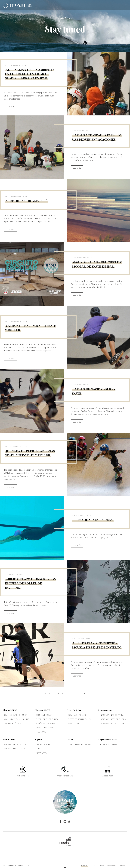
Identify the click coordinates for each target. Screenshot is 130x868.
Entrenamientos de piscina (113, 719)
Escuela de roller (77, 715)
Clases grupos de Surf (15, 715)
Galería (101, 866)
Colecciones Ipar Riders (80, 744)
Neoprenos (41, 753)
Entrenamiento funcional (112, 723)
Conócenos (111, 866)
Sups (38, 749)
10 (80, 694)
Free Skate (41, 732)
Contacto (122, 866)
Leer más (10, 106)
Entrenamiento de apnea (111, 715)
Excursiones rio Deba (15, 749)
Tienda (93, 866)
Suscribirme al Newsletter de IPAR (17, 866)
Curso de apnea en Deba (93, 520)
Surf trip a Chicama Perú (27, 201)
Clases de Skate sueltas (48, 719)
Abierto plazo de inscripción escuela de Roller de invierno (31, 583)
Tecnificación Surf (13, 723)
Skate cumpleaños (45, 728)
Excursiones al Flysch (15, 744)
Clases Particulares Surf (17, 719)
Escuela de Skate (44, 715)
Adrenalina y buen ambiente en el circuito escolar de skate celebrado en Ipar (30, 74)
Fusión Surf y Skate (45, 723)
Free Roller (73, 723)
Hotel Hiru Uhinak (108, 744)
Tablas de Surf (43, 744)
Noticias (84, 866)
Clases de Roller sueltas (80, 719)
